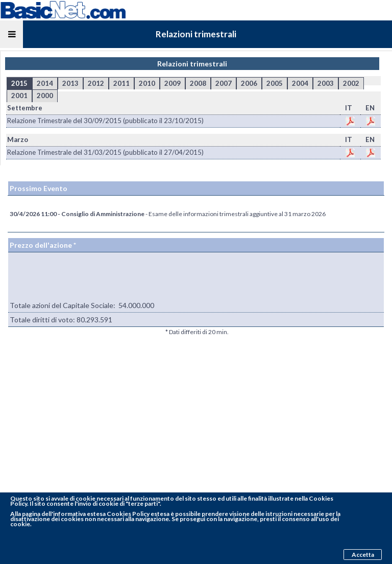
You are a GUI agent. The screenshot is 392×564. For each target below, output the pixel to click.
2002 (351, 83)
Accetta (363, 555)
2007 (224, 83)
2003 (326, 83)
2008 (198, 83)
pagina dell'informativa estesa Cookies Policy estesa (96, 514)
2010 (147, 83)
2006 (249, 83)
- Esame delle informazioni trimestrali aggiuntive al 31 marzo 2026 (168, 214)
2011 (121, 83)
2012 (96, 83)
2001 (19, 96)
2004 (300, 83)
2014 (45, 83)
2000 (45, 96)
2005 (275, 83)
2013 (70, 83)
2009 (173, 83)
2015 (19, 83)
